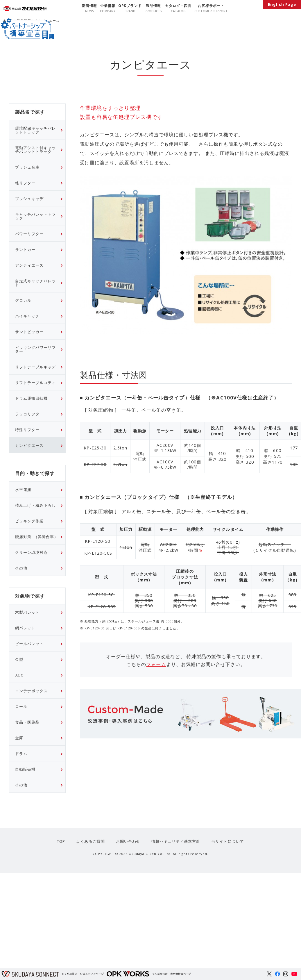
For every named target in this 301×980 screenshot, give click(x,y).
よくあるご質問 (92, 841)
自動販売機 (25, 769)
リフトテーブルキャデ (35, 367)
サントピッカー (29, 332)
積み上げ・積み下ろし (35, 505)
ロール (21, 706)
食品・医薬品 (27, 722)
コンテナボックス (31, 691)
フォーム (156, 664)
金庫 (19, 738)
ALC (19, 675)
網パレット (25, 628)
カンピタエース (29, 445)
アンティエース (29, 265)
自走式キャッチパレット (35, 283)
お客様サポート (211, 6)
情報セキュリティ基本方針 (175, 841)
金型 (19, 659)
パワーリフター (29, 234)
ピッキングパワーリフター (35, 349)
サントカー (25, 249)
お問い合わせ (128, 841)
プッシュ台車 (27, 167)
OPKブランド (130, 6)
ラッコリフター (29, 414)
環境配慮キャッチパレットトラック (35, 130)
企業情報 (108, 6)
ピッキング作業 (29, 521)
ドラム (21, 753)
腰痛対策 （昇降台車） (37, 537)
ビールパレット (29, 643)
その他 (21, 568)
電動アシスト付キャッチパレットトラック (35, 149)
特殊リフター (27, 430)
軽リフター (25, 183)
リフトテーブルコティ (35, 382)
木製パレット (27, 612)
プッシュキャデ (29, 198)
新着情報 (89, 6)
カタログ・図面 (178, 6)
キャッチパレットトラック (35, 216)
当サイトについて (225, 841)
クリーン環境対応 (31, 552)
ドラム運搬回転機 (31, 398)
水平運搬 (23, 489)
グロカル (23, 300)
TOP (63, 841)
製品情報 (153, 6)
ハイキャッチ (27, 316)
